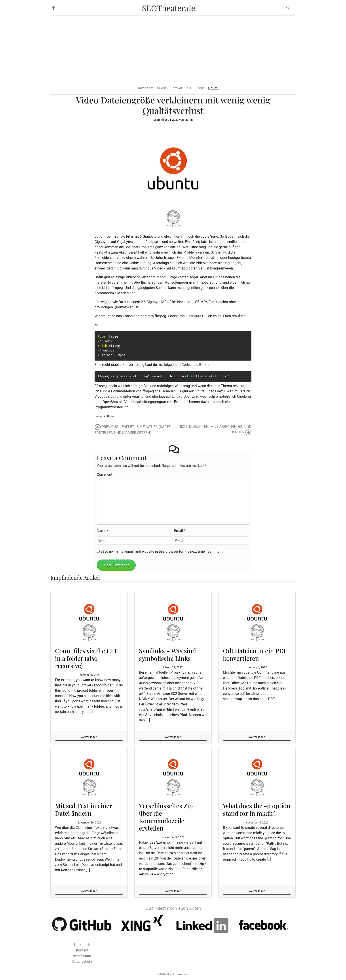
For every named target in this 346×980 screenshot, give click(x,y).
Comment (105, 475)
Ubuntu (112, 416)
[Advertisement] (173, 49)
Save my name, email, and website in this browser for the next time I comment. (162, 551)
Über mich (82, 945)
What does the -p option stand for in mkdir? (257, 809)
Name (102, 531)
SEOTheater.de (168, 8)
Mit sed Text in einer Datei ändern (84, 809)
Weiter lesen (89, 737)
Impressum (82, 956)
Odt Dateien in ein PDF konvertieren (255, 654)
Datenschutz (82, 962)
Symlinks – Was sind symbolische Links (167, 654)
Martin (189, 120)
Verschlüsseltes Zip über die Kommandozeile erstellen (166, 817)
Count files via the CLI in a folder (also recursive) (86, 658)
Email (179, 531)
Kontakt (82, 950)
